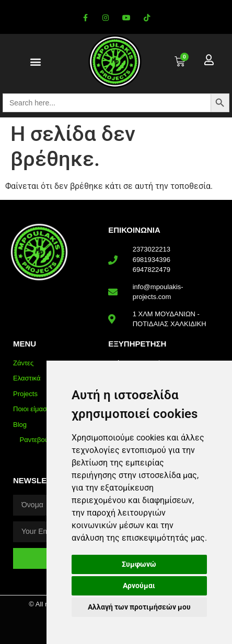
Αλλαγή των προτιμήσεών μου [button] (139, 607)
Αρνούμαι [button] (139, 586)
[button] (35, 62)
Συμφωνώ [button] (139, 564)
